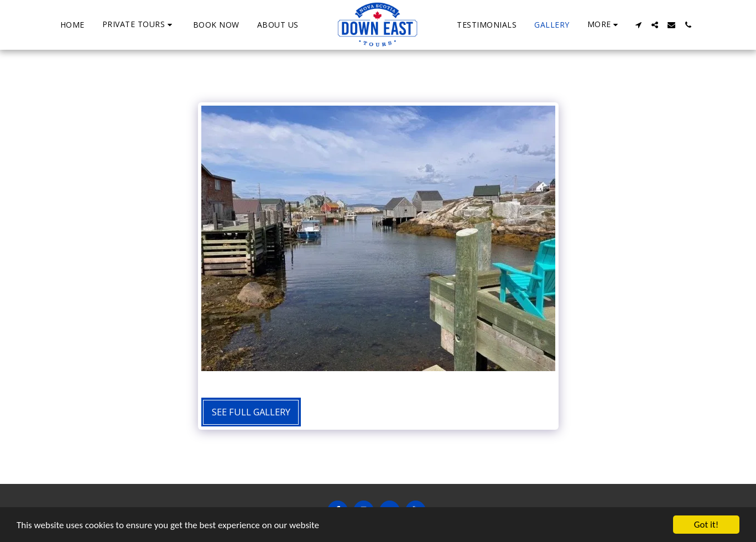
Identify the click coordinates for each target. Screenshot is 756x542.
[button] (139, 25)
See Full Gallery (251, 412)
